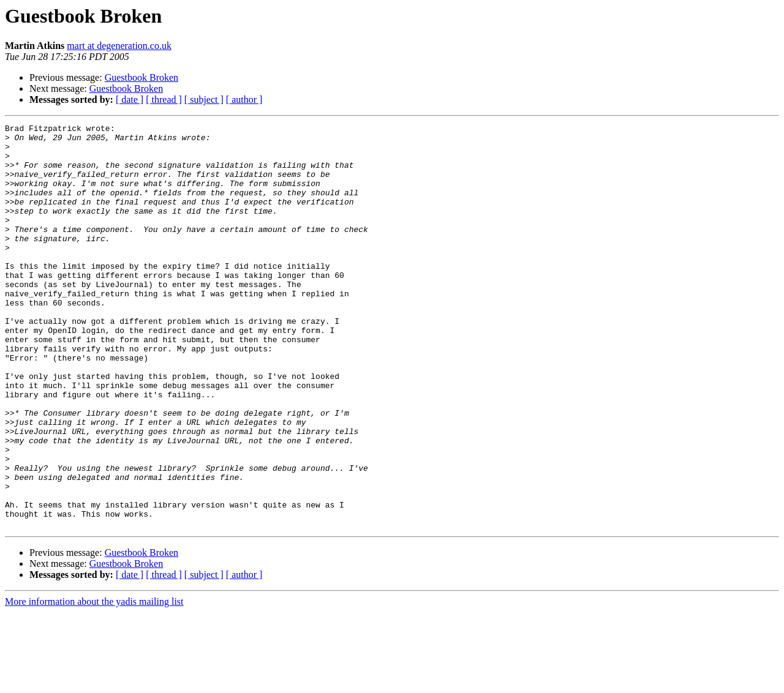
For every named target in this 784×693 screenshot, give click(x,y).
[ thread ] (164, 99)
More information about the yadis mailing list (94, 682)
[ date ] (130, 99)
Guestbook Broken (141, 77)
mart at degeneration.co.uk (119, 46)
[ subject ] (204, 99)
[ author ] (244, 99)
